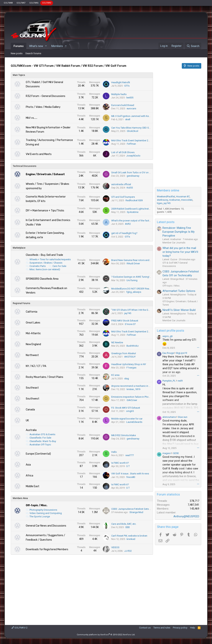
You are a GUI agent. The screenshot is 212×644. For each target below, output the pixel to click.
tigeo (160, 203)
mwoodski (187, 200)
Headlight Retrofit (121, 82)
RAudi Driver (133, 263)
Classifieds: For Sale (40, 438)
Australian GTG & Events (42, 434)
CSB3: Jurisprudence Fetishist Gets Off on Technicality (140, 509)
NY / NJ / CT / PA (36, 366)
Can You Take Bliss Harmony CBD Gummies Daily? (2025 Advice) (146, 128)
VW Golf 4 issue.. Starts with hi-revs (130, 474)
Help (193, 628)
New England (33, 344)
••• (198, 348)
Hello (114, 452)
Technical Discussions (25, 166)
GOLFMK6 (34, 3)
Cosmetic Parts (38, 266)
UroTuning (132, 280)
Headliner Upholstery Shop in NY (129, 364)
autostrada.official (121, 184)
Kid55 (130, 188)
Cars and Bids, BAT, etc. (124, 524)
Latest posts (166, 222)
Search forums (33, 53)
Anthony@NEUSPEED (186, 516)
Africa (29, 476)
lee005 (130, 98)
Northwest (32, 355)
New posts (17, 53)
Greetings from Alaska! (124, 353)
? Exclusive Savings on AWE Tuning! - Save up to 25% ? (140, 277)
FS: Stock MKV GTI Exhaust (126, 408)
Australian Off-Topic (40, 445)
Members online (168, 190)
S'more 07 (130, 324)
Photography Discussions (43, 510)
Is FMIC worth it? (120, 463)
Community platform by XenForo (106, 635)
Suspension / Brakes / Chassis (46, 263)
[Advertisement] (82, 588)
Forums (19, 46)
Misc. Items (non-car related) (45, 269)
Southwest (33, 399)
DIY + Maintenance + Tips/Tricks (45, 211)
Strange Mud (136, 512)
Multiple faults (119, 94)
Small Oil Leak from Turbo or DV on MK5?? (134, 172)
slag (127, 379)
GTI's (127, 86)
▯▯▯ (128, 527)
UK (27, 420)
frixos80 (131, 477)
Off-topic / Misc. (37, 505)
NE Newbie (117, 342)
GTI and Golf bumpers (123, 197)
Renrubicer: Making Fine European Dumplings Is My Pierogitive (179, 232)
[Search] (193, 46)
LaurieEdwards (134, 422)
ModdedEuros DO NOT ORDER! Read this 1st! (135, 289)
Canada (30, 410)
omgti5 (130, 411)
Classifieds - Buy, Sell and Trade (44, 255)
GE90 (176, 453)
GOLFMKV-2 (19, 628)
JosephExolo (133, 156)
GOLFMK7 (21, 3)
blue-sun (183, 417)
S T (128, 466)
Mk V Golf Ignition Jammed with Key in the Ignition (138, 116)
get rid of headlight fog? (124, 233)
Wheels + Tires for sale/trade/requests (50, 259)
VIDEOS (115, 547)
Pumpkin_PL (169, 381)
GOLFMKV (47, 3)
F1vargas (131, 368)
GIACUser (132, 400)
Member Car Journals (174, 243)
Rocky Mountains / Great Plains (45, 377)
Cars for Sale (59, 266)
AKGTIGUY (130, 357)
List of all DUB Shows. (123, 152)
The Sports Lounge (40, 516)
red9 (180, 381)
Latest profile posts (171, 331)
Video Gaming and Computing (46, 513)
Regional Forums (22, 303)
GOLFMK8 (8, 3)
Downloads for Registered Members (47, 549)
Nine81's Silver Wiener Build (179, 310)
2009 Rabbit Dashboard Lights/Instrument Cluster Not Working (145, 209)
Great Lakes (33, 323)
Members (57, 46)
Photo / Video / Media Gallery (43, 107)
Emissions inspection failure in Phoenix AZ (134, 397)
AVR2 (128, 224)
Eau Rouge (168, 353)
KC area (115, 375)
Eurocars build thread (123, 105)
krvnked (131, 539)
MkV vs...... (32, 118)
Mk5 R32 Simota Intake (124, 435)
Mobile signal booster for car (127, 419)
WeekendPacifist (166, 197)
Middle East (33, 486)
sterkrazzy (162, 200)
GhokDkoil (133, 131)
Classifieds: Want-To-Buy (43, 441)
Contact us (145, 628)
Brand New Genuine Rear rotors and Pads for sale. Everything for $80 (148, 260)
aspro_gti (168, 336)
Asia (28, 465)
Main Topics (19, 75)
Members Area (20, 498)
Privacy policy (180, 628)
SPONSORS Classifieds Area (42, 279)
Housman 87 (183, 197)
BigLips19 (182, 353)
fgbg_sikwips (134, 292)
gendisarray (133, 176)
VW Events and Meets (39, 154)
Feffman (131, 144)
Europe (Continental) (38, 454)
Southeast (32, 388)
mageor (167, 453)
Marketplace (19, 248)
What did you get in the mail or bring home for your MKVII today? (180, 252)
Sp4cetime (133, 212)
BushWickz (133, 346)
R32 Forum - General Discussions (46, 96)
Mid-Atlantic (33, 333)
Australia (31, 430)
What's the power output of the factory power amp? (139, 221)
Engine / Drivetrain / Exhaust (45, 174)
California (32, 312)
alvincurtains (169, 417)
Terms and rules (162, 628)
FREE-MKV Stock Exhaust (125, 321)
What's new (36, 46)
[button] (46, 46)
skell (128, 119)
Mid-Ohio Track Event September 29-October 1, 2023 (139, 140)
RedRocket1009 (134, 200)
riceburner (175, 200)
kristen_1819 (133, 389)
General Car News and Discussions (46, 526)
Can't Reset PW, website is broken (129, 536)
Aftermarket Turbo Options (179, 291)
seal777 (130, 455)
